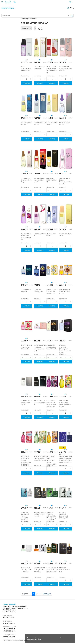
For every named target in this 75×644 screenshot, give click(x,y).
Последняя (47, 594)
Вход (72, 8)
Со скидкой (41, 28)
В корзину (27, 83)
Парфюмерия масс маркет (29, 18)
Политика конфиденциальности (16, 640)
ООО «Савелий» (10, 604)
